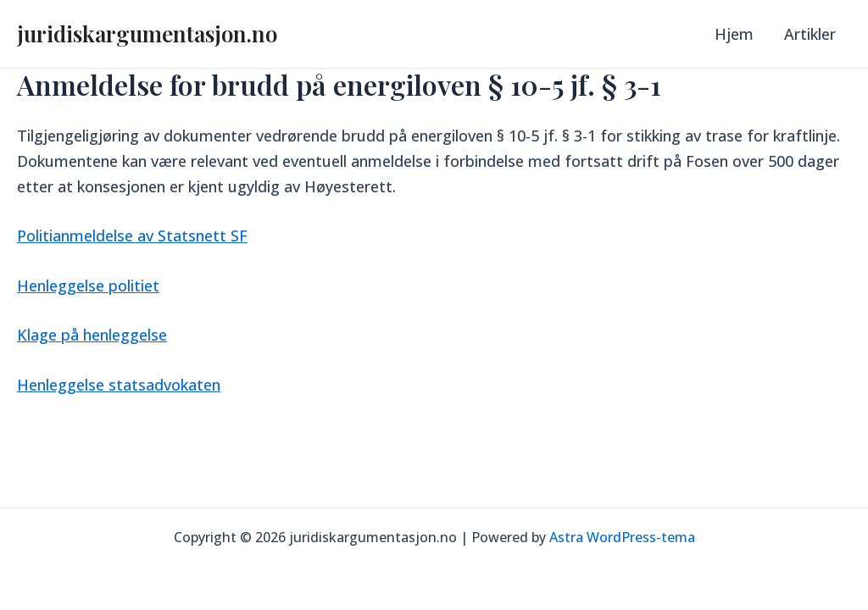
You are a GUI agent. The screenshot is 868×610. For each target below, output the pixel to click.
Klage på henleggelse (92, 335)
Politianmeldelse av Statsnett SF (132, 236)
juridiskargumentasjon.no (147, 33)
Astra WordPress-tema (622, 537)
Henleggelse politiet (88, 286)
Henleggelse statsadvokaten (119, 385)
